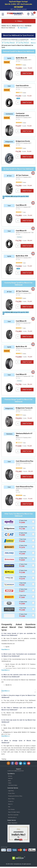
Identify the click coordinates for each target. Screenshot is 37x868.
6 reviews (24, 93)
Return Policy (11, 799)
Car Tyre (18, 61)
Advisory (10, 776)
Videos (10, 783)
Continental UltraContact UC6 (22, 114)
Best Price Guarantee (13, 815)
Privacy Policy (11, 793)
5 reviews (24, 148)
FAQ (9, 807)
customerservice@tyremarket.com (16, 771)
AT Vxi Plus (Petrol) (8, 43)
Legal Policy (11, 791)
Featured (10, 778)
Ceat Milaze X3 (21, 231)
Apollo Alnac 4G (21, 58)
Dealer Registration (13, 823)
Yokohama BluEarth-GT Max (24, 434)
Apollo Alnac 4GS (22, 256)
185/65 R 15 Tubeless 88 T (23, 207)
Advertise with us (12, 817)
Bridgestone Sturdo (23, 141)
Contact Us (11, 801)
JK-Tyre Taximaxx (22, 175)
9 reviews (24, 182)
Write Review (19, 237)
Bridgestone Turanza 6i (24, 408)
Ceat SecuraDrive (22, 86)
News (9, 781)
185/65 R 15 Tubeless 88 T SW (25, 233)
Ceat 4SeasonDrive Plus (25, 461)
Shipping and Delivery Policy (15, 796)
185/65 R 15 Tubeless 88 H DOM (23, 489)
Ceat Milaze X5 (21, 205)
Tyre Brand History (13, 785)
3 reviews (24, 65)
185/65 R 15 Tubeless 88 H (23, 60)
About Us (10, 804)
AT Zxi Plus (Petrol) (22, 43)
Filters (19, 21)
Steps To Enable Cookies (14, 812)
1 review (24, 212)
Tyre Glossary (11, 809)
